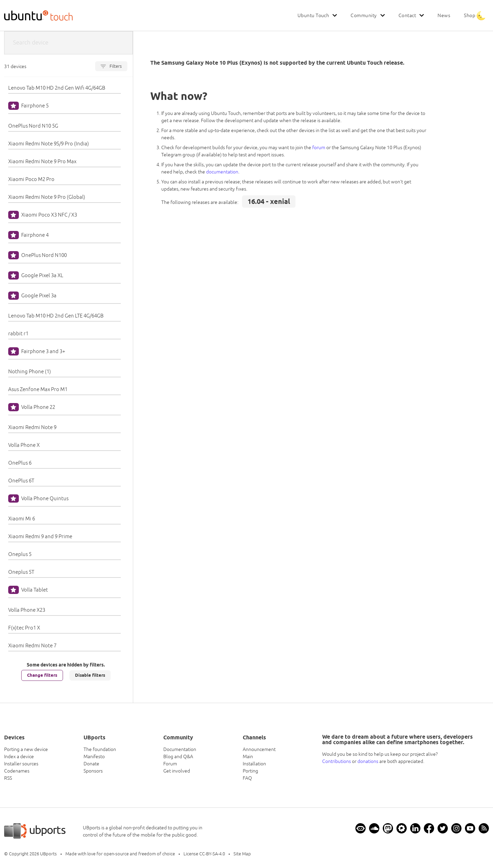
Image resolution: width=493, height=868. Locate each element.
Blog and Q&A (178, 756)
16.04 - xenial (269, 202)
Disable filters (90, 675)
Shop (470, 15)
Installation (254, 764)
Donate (91, 764)
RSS (8, 778)
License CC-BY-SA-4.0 (204, 854)
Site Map (242, 854)
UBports (48, 854)
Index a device (19, 756)
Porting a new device (26, 749)
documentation (222, 172)
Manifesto (94, 756)
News (444, 15)
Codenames (17, 771)
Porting (250, 771)
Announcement (259, 749)
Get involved (177, 771)
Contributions (337, 761)
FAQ (247, 778)
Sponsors (93, 771)
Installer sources (21, 764)
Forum (170, 764)
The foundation (100, 749)
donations (368, 761)
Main (248, 756)
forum (319, 147)
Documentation (180, 749)
